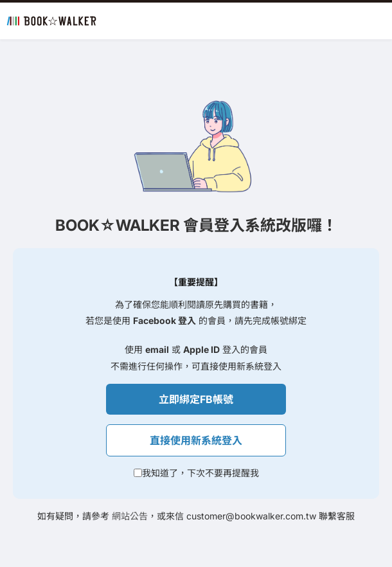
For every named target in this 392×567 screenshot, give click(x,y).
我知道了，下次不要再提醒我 (200, 473)
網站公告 (130, 516)
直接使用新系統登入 (196, 440)
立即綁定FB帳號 (196, 399)
